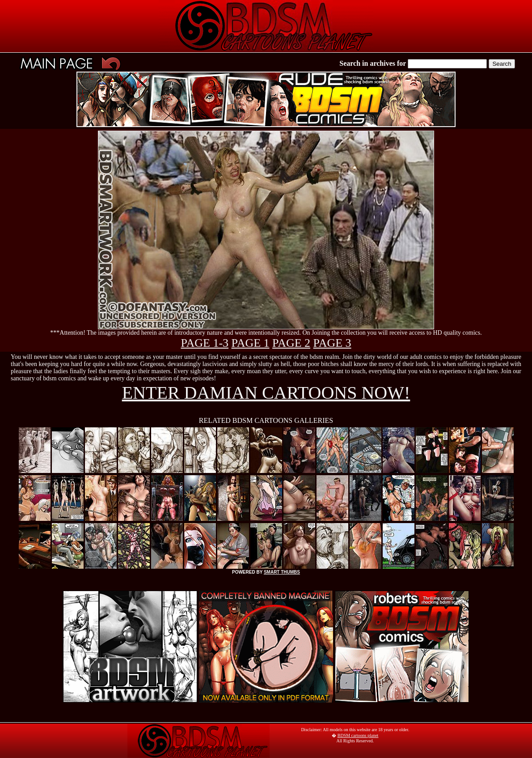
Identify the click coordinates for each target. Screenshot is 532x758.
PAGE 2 (291, 343)
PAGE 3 (332, 343)
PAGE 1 (251, 343)
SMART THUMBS (282, 572)
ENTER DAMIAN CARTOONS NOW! (266, 393)
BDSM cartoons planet (358, 735)
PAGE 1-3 (205, 343)
